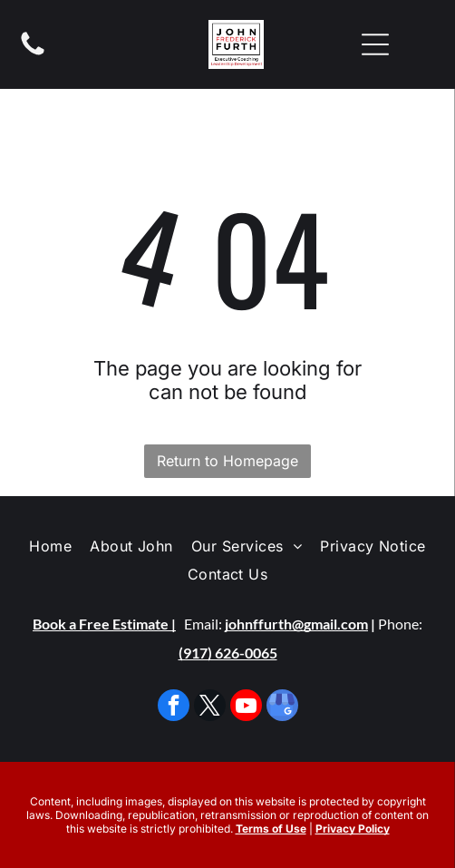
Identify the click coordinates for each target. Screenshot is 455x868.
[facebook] (174, 707)
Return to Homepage (227, 461)
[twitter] (210, 707)
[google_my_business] (282, 707)
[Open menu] (375, 44)
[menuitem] (50, 546)
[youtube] (246, 707)
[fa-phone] (33, 54)
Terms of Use (271, 829)
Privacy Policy (353, 829)
